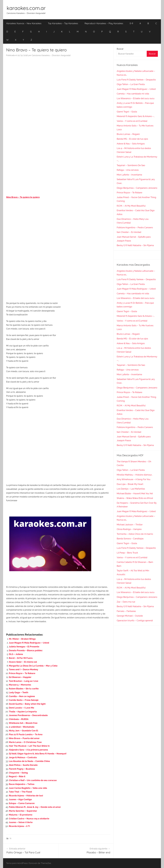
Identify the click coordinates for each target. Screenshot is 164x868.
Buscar (120, 49)
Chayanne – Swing (18, 773)
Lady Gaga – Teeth (19, 692)
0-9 (131, 23)
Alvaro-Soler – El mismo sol (23, 662)
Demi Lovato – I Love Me (21, 708)
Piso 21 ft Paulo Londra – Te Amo (26, 734)
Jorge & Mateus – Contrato (23, 757)
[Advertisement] (58, 85)
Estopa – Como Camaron (22, 803)
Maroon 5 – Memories (20, 685)
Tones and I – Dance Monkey (23, 669)
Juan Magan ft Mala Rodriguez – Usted (29, 643)
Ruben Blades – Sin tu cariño (24, 689)
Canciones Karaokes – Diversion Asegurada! (51, 55)
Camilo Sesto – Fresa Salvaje (24, 700)
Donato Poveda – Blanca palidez (26, 650)
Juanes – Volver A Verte (21, 822)
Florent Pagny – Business (22, 769)
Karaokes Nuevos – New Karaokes (24, 23)
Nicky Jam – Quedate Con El (23, 731)
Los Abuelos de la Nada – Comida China (29, 761)
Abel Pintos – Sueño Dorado (23, 765)
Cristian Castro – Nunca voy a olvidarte (29, 819)
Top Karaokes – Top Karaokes (63, 23)
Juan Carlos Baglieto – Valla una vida (28, 788)
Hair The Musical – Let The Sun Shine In (29, 746)
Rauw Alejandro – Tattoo (22, 784)
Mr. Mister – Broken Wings (22, 639)
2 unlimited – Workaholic (22, 727)
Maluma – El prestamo (21, 815)
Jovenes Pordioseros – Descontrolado (28, 715)
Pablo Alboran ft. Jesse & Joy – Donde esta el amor (35, 807)
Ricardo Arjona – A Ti (19, 826)
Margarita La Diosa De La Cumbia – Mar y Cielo (33, 666)
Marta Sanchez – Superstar (23, 811)
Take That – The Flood (20, 792)
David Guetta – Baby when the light (27, 704)
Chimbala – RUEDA (19, 719)
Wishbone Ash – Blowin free (23, 723)
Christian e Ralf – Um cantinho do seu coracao (33, 780)
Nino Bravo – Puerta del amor (24, 738)
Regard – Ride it (17, 776)
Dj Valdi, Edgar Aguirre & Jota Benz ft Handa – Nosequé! (38, 754)
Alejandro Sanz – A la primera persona (28, 750)
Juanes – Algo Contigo (20, 799)
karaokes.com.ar (26, 8)
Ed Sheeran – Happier (20, 677)
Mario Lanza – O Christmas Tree (25, 742)
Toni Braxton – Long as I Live (24, 681)
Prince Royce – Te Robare (22, 673)
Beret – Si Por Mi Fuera (21, 658)
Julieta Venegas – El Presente (24, 647)
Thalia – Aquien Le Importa (23, 712)
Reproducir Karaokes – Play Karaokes (104, 23)
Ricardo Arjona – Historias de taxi (26, 796)
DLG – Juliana (16, 654)
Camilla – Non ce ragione (22, 696)
